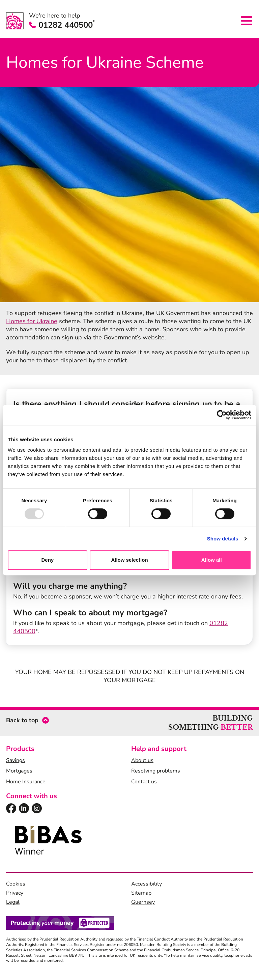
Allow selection (129, 560)
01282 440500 (62, 25)
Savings (16, 760)
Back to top (22, 720)
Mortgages (19, 771)
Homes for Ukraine (32, 321)
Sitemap (141, 893)
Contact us (144, 782)
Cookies (16, 884)
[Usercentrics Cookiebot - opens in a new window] (222, 415)
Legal (13, 902)
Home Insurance (26, 782)
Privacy (15, 893)
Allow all (212, 560)
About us (142, 760)
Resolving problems (156, 771)
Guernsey (143, 902)
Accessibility (147, 884)
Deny (47, 560)
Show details (223, 539)
